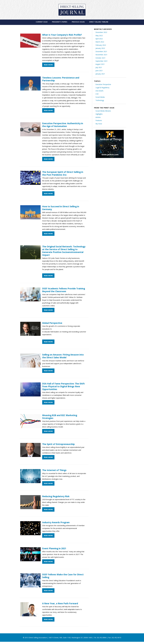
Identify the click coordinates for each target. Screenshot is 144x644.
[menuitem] (42, 22)
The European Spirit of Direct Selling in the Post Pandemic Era (63, 173)
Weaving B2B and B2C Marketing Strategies (60, 417)
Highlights (99, 114)
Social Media (100, 97)
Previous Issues (78, 22)
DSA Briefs (99, 91)
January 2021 (100, 74)
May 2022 (99, 36)
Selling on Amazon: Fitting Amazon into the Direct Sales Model (63, 356)
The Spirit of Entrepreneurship (58, 444)
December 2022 (101, 32)
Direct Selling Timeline (99, 22)
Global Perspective (52, 323)
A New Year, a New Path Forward (60, 603)
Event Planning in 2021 (54, 548)
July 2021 (99, 67)
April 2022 (99, 39)
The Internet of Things (54, 470)
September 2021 (102, 61)
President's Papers (60, 22)
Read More (48, 65)
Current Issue (42, 22)
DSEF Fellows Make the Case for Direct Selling (63, 576)
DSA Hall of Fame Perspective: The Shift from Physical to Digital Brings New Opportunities (63, 386)
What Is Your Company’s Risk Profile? (62, 35)
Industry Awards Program (56, 522)
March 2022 (100, 42)
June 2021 (99, 71)
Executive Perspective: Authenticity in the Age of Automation (63, 125)
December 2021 (101, 51)
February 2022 (101, 45)
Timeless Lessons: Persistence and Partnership (61, 79)
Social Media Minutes (103, 111)
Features (99, 120)
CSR (97, 94)
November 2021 (101, 55)
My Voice (99, 124)
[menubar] (72, 22)
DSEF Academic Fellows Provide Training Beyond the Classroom (64, 290)
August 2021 (100, 64)
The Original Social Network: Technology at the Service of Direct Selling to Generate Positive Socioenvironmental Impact (64, 251)
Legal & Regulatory (102, 88)
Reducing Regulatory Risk (56, 496)
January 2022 (100, 48)
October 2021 (100, 58)
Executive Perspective (103, 84)
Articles (98, 117)
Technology (100, 100)
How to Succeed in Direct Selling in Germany (61, 208)
